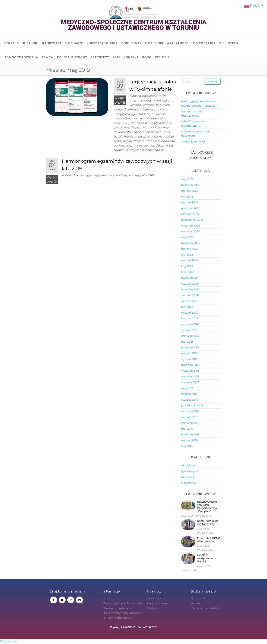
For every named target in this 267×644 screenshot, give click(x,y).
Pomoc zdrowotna (21, 57)
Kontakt (131, 57)
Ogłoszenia (188, 483)
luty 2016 (187, 446)
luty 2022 (187, 266)
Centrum (12, 43)
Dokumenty (131, 43)
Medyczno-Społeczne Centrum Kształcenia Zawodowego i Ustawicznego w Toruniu (134, 25)
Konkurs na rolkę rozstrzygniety (208, 522)
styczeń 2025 (190, 260)
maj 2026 (187, 179)
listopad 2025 (190, 214)
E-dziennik (154, 43)
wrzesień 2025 (190, 226)
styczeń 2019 (189, 359)
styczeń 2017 (189, 394)
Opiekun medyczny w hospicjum (205, 558)
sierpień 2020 (190, 295)
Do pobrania (205, 43)
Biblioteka (229, 43)
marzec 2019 (189, 353)
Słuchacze (74, 43)
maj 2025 (187, 237)
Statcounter (9, 641)
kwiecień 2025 (190, 243)
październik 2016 (192, 405)
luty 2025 (187, 255)
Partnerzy (100, 57)
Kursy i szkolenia (102, 43)
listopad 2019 (190, 318)
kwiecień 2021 (190, 278)
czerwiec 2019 (190, 336)
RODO (147, 57)
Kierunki (31, 43)
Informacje (188, 477)
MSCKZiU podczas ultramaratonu (209, 539)
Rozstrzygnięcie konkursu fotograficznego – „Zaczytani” (208, 506)
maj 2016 (187, 429)
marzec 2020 (190, 301)
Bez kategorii (190, 471)
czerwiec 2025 (190, 231)
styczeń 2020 (190, 313)
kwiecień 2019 (190, 347)
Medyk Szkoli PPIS (193, 141)
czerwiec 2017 (190, 382)
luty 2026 (187, 197)
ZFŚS (116, 57)
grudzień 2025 (191, 208)
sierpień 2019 (190, 330)
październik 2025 (192, 220)
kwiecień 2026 (191, 185)
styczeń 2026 (190, 202)
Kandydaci (52, 43)
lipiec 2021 (188, 272)
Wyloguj (163, 57)
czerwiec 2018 (190, 376)
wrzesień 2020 (191, 289)
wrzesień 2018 (190, 371)
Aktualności (178, 43)
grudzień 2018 (190, 365)
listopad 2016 (190, 400)
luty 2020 (187, 307)
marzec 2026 (190, 191)
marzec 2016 (189, 440)
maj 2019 (187, 342)
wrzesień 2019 (190, 324)
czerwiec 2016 (190, 423)
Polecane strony (72, 57)
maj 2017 (187, 388)
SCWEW (48, 57)
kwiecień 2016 (190, 434)
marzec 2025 (190, 249)
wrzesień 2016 (190, 411)
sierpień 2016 (190, 417)
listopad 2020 (190, 284)
